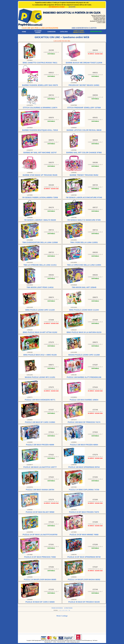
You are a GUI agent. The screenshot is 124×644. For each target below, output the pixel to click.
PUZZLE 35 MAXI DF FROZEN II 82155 (84, 602)
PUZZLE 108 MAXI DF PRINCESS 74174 (84, 422)
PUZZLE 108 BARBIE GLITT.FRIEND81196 (84, 377)
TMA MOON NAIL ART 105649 (84, 287)
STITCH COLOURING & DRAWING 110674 (40, 108)
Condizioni (51, 32)
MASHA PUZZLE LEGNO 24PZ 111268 (84, 355)
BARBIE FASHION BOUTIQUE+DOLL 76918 (40, 130)
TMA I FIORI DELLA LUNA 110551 (84, 242)
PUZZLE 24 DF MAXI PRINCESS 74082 (40, 557)
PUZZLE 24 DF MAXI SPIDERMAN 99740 (84, 557)
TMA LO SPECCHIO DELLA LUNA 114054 (84, 265)
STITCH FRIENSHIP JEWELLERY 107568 (84, 108)
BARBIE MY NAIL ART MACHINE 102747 (40, 153)
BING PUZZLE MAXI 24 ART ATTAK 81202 (40, 332)
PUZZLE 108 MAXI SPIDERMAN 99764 (84, 467)
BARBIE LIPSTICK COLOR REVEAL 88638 (84, 130)
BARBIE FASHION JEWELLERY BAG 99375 (40, 85)
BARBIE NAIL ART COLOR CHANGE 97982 (84, 153)
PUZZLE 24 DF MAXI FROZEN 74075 (84, 512)
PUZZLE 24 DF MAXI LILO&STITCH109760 (40, 535)
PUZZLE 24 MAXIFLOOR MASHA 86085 (40, 580)
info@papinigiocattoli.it (75, 642)
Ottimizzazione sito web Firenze (58, 641)
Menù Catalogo (62, 616)
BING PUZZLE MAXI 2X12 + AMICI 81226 (40, 355)
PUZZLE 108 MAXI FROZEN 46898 (40, 445)
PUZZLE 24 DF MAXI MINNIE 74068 (84, 535)
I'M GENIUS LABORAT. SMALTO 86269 (40, 220)
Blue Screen (73, 641)
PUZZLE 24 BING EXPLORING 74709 (84, 490)
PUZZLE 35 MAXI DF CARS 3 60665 (40, 602)
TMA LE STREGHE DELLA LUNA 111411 (40, 265)
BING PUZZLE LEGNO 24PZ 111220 (40, 310)
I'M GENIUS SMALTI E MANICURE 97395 (84, 220)
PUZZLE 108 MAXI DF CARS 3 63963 (40, 422)
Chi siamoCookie (38, 32)
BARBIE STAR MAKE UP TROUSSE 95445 (40, 175)
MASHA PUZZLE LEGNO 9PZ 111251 (40, 377)
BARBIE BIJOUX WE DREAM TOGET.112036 (84, 63)
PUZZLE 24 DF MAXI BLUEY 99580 (40, 512)
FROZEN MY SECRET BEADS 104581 (84, 85)
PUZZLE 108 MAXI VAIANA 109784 (40, 490)
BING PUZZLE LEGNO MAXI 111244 (84, 310)
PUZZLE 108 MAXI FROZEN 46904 (84, 445)
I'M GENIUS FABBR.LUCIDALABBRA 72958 (40, 198)
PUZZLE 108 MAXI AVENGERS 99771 (40, 400)
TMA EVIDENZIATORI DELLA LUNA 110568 (40, 242)
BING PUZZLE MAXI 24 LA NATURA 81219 (84, 332)
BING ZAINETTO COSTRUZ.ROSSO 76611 (40, 63)
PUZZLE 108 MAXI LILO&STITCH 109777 (40, 467)
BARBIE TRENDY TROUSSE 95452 (84, 175)
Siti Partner (95, 641)
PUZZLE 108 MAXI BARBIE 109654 (84, 400)
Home (24, 32)
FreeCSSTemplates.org (87, 641)
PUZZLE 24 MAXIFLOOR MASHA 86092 (84, 580)
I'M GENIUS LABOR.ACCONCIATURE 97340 (84, 198)
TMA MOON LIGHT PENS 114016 (40, 287)
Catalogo (64, 32)
